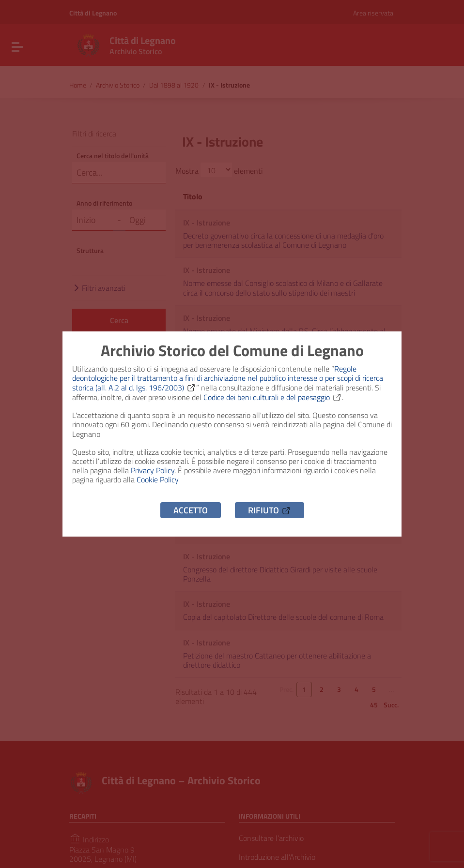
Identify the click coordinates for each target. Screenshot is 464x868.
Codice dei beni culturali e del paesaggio (273, 397)
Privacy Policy (153, 470)
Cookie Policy (158, 479)
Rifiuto (270, 510)
